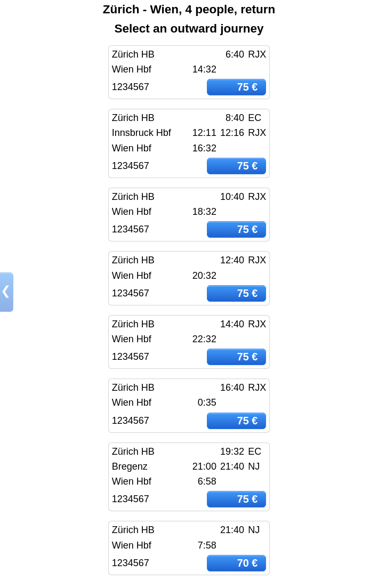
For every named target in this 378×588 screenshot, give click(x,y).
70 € (248, 563)
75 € (248, 87)
